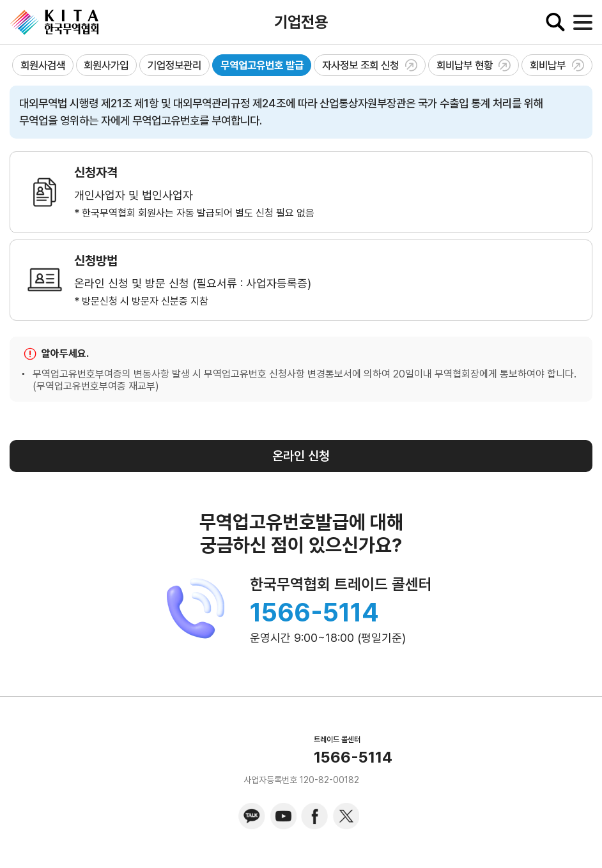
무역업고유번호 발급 (262, 65)
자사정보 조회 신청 (370, 65)
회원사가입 (106, 65)
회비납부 (557, 65)
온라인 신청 (301, 456)
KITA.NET (54, 22)
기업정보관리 (174, 65)
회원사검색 (43, 65)
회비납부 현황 (474, 65)
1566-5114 (314, 613)
